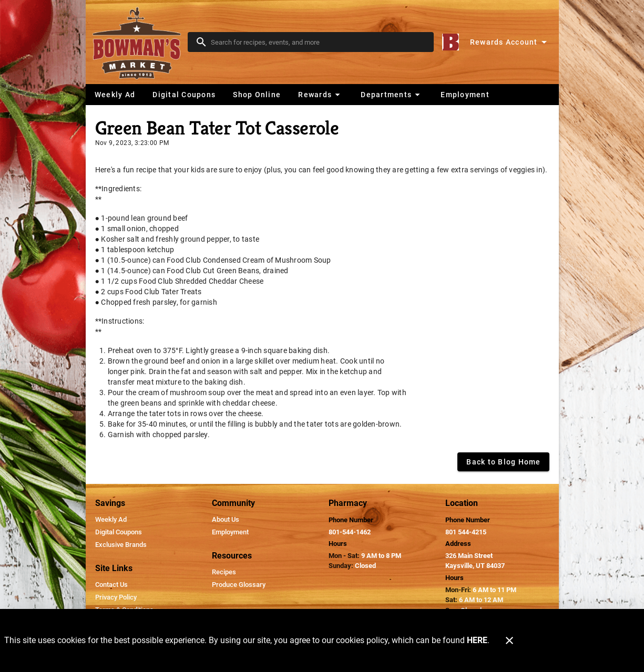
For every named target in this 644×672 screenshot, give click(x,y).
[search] (318, 42)
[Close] (509, 640)
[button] (320, 95)
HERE (477, 640)
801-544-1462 (350, 532)
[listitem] (111, 520)
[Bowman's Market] (140, 42)
